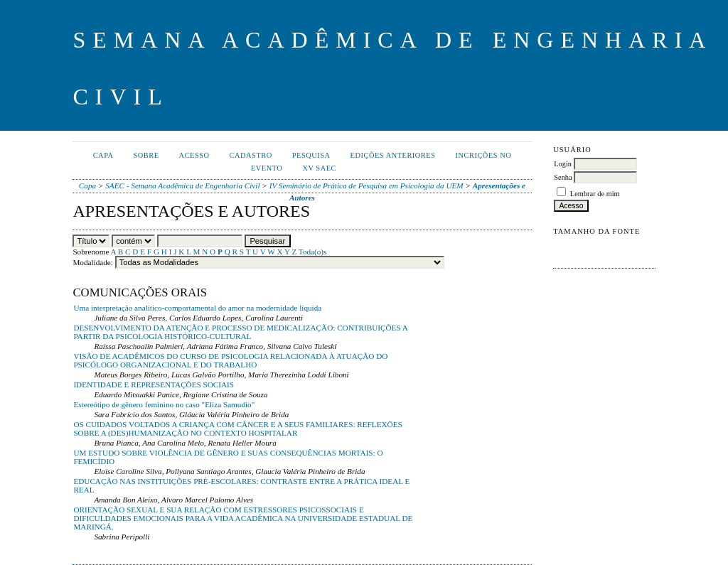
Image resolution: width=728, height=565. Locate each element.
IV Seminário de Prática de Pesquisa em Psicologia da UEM (366, 185)
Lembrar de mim (595, 194)
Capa (103, 155)
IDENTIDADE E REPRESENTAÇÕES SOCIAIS (154, 384)
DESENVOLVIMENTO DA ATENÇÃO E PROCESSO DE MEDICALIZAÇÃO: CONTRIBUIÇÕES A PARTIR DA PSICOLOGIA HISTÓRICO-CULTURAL (240, 332)
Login (563, 164)
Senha (563, 177)
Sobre (146, 155)
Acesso (194, 155)
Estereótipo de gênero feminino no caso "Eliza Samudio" (164, 404)
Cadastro (251, 155)
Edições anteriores (393, 155)
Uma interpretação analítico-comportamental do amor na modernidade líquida (197, 308)
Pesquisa (311, 155)
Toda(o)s (313, 252)
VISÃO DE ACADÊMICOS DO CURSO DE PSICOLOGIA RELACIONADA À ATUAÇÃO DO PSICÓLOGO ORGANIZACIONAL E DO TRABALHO (230, 360)
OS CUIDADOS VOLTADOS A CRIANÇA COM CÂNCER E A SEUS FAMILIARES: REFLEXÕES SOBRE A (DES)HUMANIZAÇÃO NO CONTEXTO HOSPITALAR (237, 429)
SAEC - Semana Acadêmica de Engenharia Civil (182, 185)
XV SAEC (319, 168)
